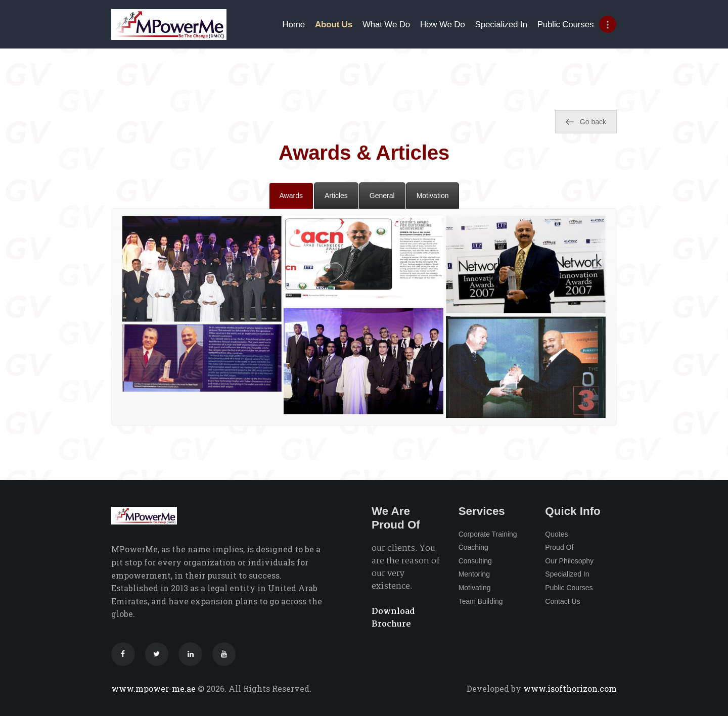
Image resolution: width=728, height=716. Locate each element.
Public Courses (569, 588)
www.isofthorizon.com (569, 688)
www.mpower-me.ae (154, 688)
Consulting (475, 561)
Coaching (473, 547)
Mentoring (474, 574)
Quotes (556, 534)
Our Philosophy (569, 561)
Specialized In (567, 574)
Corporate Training (488, 534)
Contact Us (562, 601)
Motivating (475, 588)
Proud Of (559, 547)
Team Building (481, 601)
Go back (586, 122)
